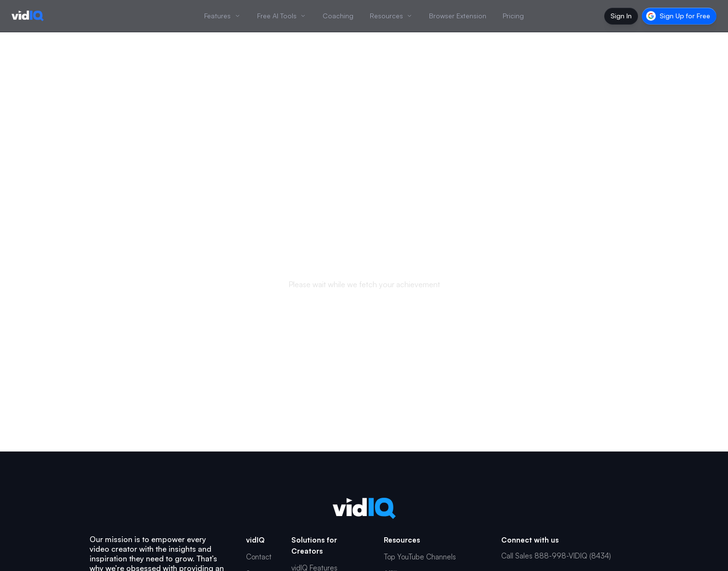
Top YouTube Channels (420, 557)
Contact (259, 557)
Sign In (621, 16)
